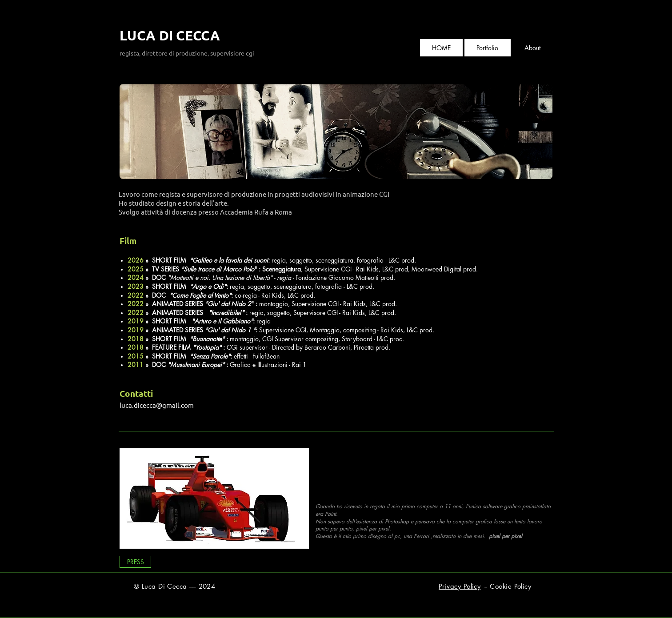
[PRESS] (135, 562)
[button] (487, 48)
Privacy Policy (460, 586)
